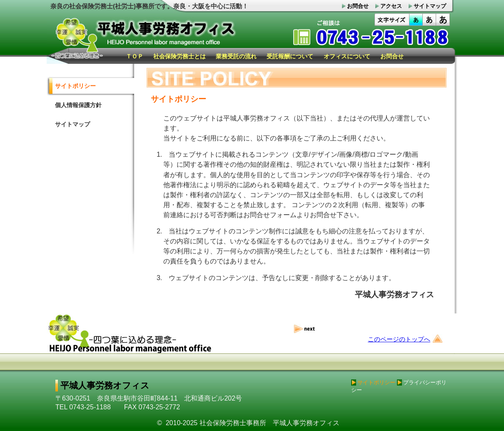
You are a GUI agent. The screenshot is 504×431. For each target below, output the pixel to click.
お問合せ (392, 56)
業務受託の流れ (236, 56)
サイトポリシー (75, 86)
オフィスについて (347, 56)
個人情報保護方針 (78, 105)
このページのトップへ (399, 339)
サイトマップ (72, 124)
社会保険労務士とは (180, 56)
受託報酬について (290, 56)
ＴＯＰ (135, 56)
